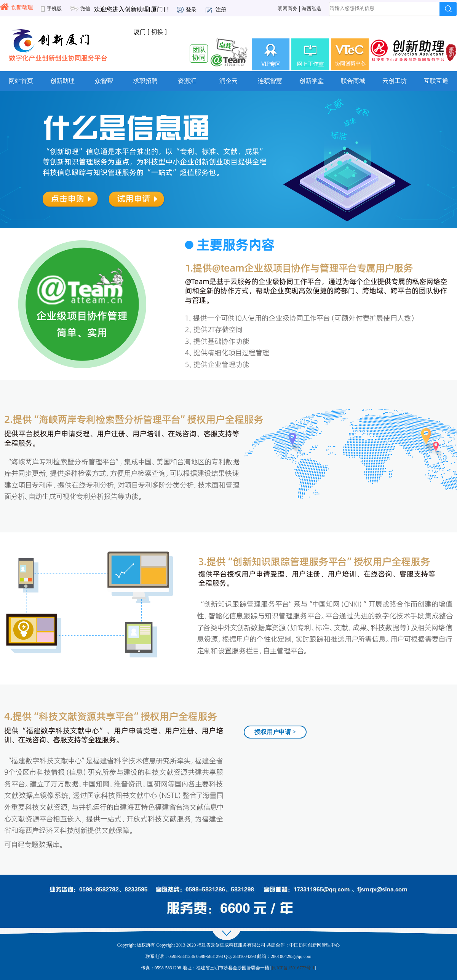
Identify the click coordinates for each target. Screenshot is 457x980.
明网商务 (288, 9)
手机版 (54, 9)
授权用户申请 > (275, 732)
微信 (85, 9)
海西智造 (312, 9)
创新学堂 (312, 81)
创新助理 (62, 81)
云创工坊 (395, 81)
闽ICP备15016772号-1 (293, 968)
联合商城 (353, 81)
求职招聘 (145, 81)
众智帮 (104, 81)
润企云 (228, 81)
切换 (157, 32)
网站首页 (21, 81)
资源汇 (187, 81)
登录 (191, 10)
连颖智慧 (270, 81)
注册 (221, 10)
